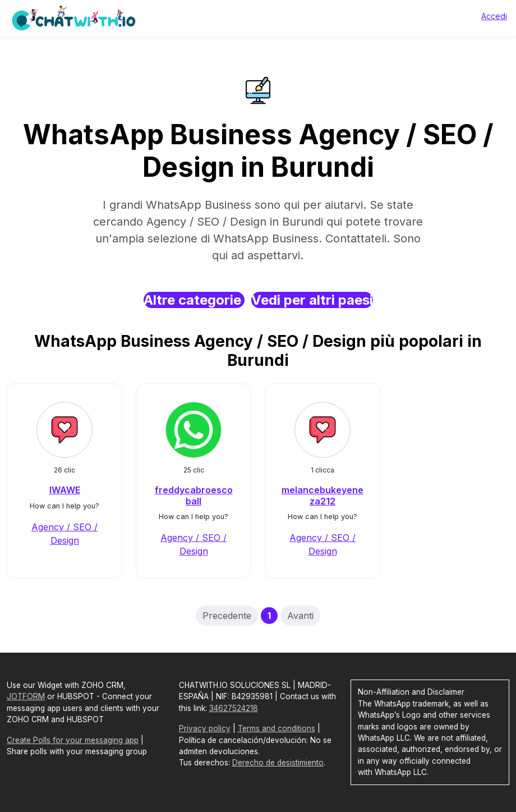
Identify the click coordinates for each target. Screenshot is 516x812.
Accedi (494, 16)
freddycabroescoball (194, 495)
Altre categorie (194, 300)
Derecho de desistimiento (278, 763)
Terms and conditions (277, 728)
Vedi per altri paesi (312, 300)
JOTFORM (26, 696)
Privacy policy (205, 728)
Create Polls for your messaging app (73, 740)
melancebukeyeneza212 (322, 495)
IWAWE (65, 490)
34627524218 (234, 708)
